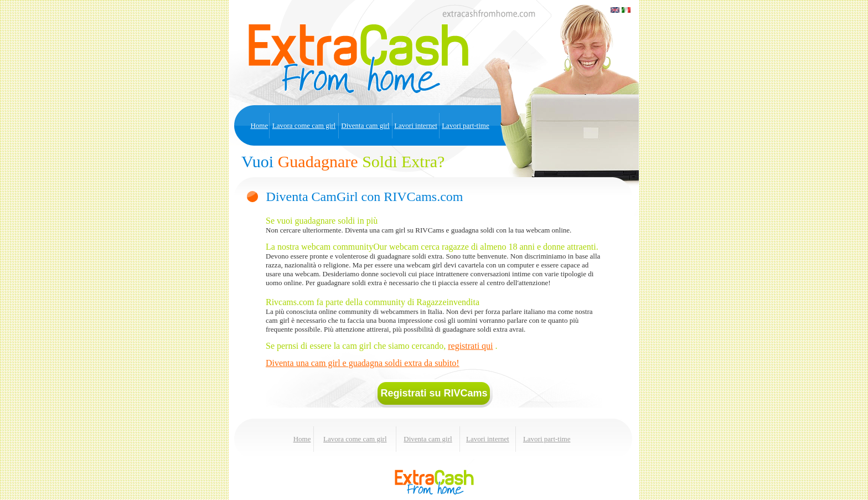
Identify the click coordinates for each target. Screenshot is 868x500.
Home (259, 125)
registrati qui (470, 346)
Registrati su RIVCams (434, 393)
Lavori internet (416, 125)
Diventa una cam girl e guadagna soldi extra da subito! (363, 363)
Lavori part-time (466, 125)
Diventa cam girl (365, 125)
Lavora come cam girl (304, 125)
